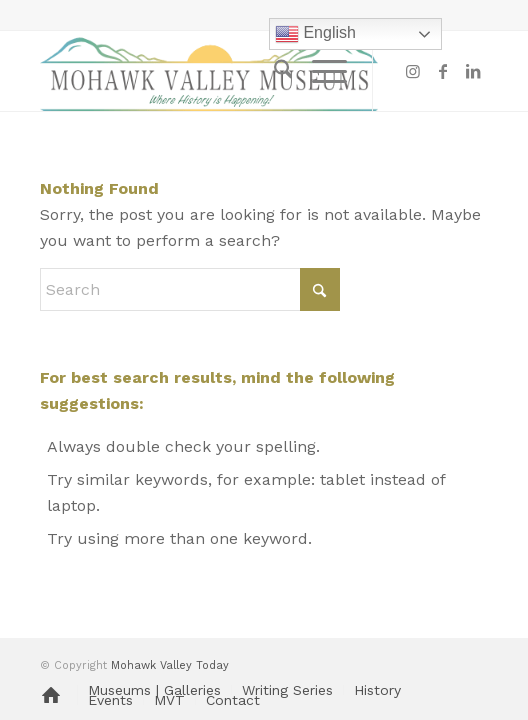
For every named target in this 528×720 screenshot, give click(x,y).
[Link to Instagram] (413, 71)
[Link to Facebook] (443, 71)
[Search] (273, 71)
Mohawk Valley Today (170, 665)
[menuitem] (273, 71)
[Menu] (319, 71)
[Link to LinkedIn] (473, 71)
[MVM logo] (219, 71)
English (315, 34)
